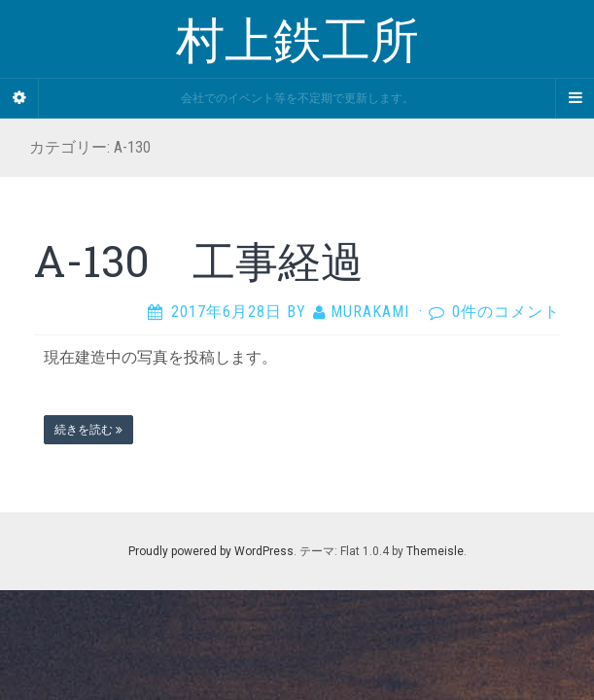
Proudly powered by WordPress (211, 551)
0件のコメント (506, 312)
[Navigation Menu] (575, 98)
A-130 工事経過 (199, 261)
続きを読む (88, 430)
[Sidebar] (19, 98)
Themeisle (435, 551)
